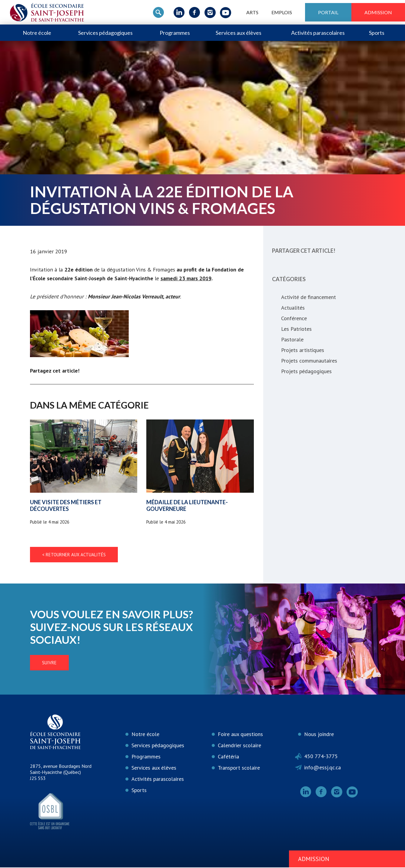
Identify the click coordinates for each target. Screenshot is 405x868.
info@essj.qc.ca (322, 768)
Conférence (294, 318)
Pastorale (292, 339)
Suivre (25, 663)
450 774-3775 (321, 757)
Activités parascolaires (318, 33)
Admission (378, 12)
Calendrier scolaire (239, 746)
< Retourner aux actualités (74, 555)
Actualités (293, 308)
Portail (328, 12)
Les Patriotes (296, 329)
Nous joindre (319, 735)
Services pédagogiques (105, 33)
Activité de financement (309, 297)
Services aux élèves (239, 33)
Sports (377, 33)
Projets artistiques (303, 350)
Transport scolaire (239, 768)
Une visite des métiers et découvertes (66, 506)
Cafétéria (228, 757)
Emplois (282, 12)
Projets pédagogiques (306, 371)
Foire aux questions (240, 735)
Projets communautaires (309, 361)
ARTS (252, 12)
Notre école (37, 33)
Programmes (175, 33)
